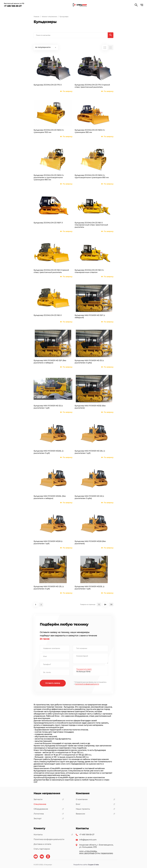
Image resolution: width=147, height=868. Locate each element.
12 (99, 605)
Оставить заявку (53, 683)
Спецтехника (40, 804)
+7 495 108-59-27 (87, 835)
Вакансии (95, 814)
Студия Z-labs (93, 865)
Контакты (52, 835)
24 (105, 605)
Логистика (48, 814)
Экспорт (48, 819)
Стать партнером (42, 849)
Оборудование (48, 809)
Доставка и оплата (42, 844)
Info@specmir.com (88, 840)
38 (111, 605)
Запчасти (48, 799)
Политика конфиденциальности (49, 839)
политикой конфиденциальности (87, 684)
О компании (95, 799)
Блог (95, 804)
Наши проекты (95, 809)
